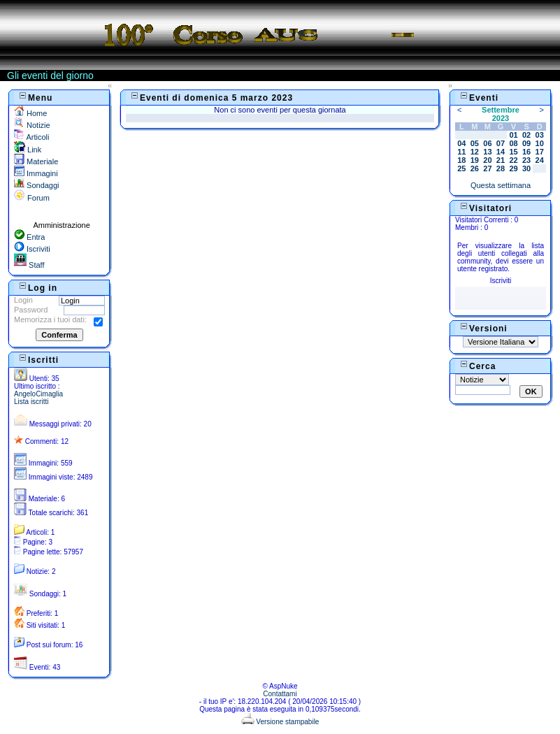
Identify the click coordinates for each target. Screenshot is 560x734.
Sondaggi (37, 185)
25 (461, 168)
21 (501, 160)
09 (526, 143)
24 (540, 160)
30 (526, 168)
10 (540, 143)
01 (513, 135)
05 (475, 143)
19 (475, 160)
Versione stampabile (280, 722)
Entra (29, 237)
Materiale (36, 161)
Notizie (32, 125)
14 (501, 152)
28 (501, 168)
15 (513, 152)
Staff (29, 265)
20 (487, 160)
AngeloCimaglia (38, 394)
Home (30, 113)
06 (487, 143)
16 (526, 152)
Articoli (31, 137)
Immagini (36, 173)
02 (526, 135)
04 (461, 143)
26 (475, 168)
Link (28, 150)
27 (487, 168)
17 (540, 152)
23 (526, 160)
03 (540, 135)
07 (501, 143)
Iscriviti (32, 249)
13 (487, 152)
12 (475, 152)
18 (461, 160)
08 (513, 143)
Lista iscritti (31, 402)
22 (513, 160)
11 (461, 152)
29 (513, 168)
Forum (32, 198)
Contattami (280, 694)
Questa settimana (501, 185)
